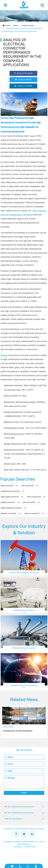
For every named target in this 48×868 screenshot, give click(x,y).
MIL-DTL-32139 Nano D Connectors (19, 813)
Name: (9, 757)
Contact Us (8, 829)
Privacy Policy (30, 847)
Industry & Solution (36, 829)
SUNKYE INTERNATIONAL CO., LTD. (28, 842)
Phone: (9, 764)
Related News (24, 700)
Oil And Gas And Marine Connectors (24, 573)
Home (8, 26)
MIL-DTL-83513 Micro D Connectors (19, 807)
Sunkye (4, 355)
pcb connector (31, 502)
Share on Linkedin (23, 86)
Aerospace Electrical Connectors (24, 685)
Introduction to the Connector (18, 731)
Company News (28, 26)
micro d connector (34, 513)
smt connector (30, 486)
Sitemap (17, 847)
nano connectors (36, 497)
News (16, 26)
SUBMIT (24, 793)
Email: (9, 771)
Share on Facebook (23, 73)
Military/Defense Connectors (24, 648)
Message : (10, 778)
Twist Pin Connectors (13, 819)
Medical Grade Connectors (24, 610)
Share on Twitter (23, 80)
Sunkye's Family (21, 829)
